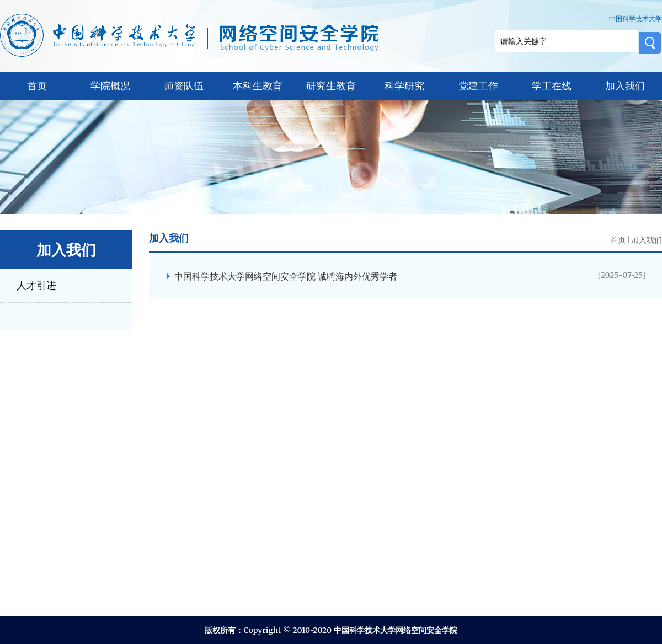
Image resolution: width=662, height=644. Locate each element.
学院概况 (110, 86)
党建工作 (478, 86)
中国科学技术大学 (636, 18)
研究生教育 (331, 86)
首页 (37, 86)
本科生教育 (258, 86)
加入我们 (625, 86)
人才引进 (36, 285)
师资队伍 (184, 86)
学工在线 (552, 86)
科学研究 (404, 86)
